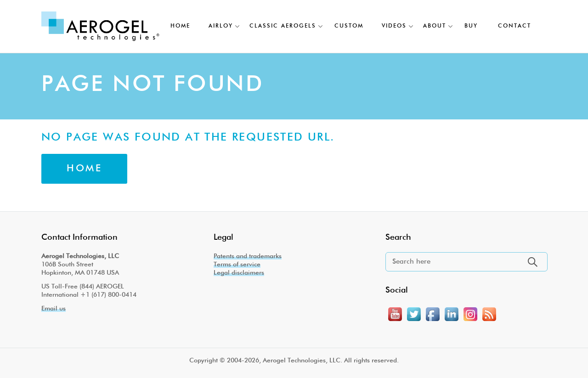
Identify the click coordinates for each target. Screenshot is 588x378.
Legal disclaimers (239, 273)
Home (84, 169)
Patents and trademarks (248, 256)
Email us (54, 309)
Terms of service (237, 265)
